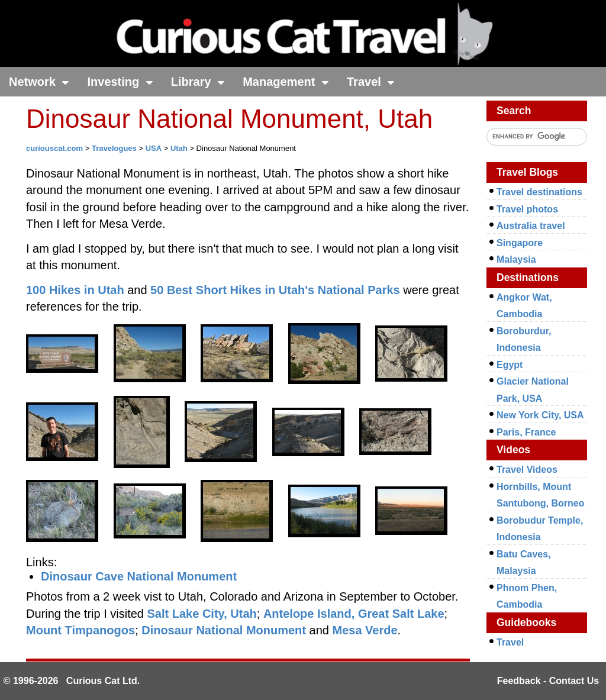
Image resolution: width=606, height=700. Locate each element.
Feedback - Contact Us (548, 681)
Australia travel (531, 226)
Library (198, 82)
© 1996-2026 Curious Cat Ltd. (72, 681)
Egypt (510, 365)
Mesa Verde (365, 630)
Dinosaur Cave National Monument (139, 576)
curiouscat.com (54, 148)
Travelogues (114, 148)
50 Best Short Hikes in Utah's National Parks (275, 290)
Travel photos (527, 209)
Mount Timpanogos (80, 630)
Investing (120, 82)
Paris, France (526, 432)
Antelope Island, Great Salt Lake (354, 614)
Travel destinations (539, 192)
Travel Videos (527, 470)
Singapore (520, 243)
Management (286, 82)
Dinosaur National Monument (224, 630)
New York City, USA (540, 415)
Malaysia (516, 259)
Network (39, 82)
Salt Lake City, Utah (202, 614)
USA (154, 148)
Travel (371, 82)
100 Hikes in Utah (75, 290)
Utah (179, 148)
